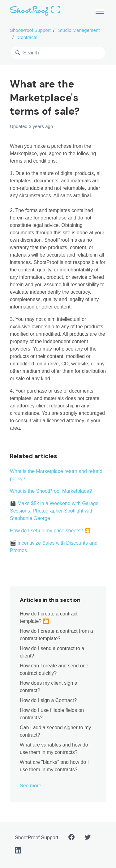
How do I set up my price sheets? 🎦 (50, 531)
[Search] (58, 53)
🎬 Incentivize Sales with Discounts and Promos (54, 547)
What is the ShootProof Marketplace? (51, 491)
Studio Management (79, 30)
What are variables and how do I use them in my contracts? (55, 749)
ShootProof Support (30, 30)
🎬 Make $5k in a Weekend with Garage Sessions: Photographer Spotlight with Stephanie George (54, 511)
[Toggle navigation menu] (100, 11)
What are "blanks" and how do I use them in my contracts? (54, 766)
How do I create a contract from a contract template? (56, 635)
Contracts (27, 37)
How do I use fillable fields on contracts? (52, 714)
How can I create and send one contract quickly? (54, 669)
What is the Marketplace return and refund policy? (56, 475)
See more (30, 786)
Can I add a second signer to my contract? (55, 731)
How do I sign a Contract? (48, 700)
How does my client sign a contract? (49, 687)
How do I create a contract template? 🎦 (49, 617)
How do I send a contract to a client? (52, 652)
